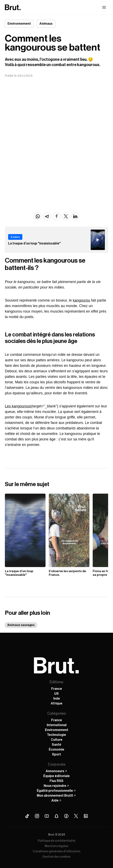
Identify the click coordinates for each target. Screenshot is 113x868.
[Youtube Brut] (47, 816)
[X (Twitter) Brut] (76, 816)
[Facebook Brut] (66, 816)
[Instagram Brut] (37, 816)
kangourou (81, 300)
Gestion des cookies (57, 857)
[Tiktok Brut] (27, 816)
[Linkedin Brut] (86, 816)
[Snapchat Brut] (57, 816)
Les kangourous (18, 406)
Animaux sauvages (21, 625)
